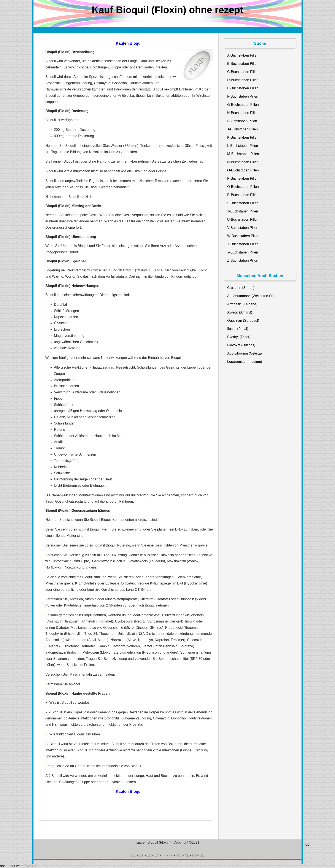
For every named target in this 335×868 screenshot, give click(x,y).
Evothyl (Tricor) (239, 337)
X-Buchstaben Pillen (243, 244)
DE (133, 855)
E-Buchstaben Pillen (243, 88)
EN (157, 855)
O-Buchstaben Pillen (243, 170)
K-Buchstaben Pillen (243, 137)
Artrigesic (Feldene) (242, 304)
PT (194, 855)
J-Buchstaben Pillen (242, 129)
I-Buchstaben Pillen (242, 121)
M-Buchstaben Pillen (243, 154)
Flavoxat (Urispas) (241, 345)
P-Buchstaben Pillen (243, 178)
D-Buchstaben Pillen (243, 80)
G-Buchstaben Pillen (243, 105)
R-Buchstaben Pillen (243, 195)
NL (187, 855)
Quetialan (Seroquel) (243, 321)
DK (141, 855)
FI (164, 855)
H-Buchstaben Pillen (243, 113)
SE (202, 855)
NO (179, 855)
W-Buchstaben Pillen (243, 236)
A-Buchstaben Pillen (243, 55)
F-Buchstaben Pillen (243, 96)
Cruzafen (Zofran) (241, 288)
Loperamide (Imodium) (245, 362)
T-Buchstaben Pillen (243, 211)
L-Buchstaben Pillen (243, 146)
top (307, 844)
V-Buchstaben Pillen (243, 228)
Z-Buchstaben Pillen (243, 261)
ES (149, 855)
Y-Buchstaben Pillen (243, 252)
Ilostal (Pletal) (238, 329)
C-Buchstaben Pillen (243, 72)
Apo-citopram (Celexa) (245, 353)
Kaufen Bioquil (129, 43)
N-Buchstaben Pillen (243, 162)
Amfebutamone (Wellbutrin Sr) (250, 296)
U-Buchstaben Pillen (243, 219)
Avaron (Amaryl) (240, 312)
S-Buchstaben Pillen (243, 203)
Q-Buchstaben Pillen (243, 187)
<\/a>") (31, 866)
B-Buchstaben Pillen (243, 64)
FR (171, 855)
